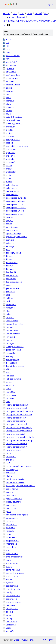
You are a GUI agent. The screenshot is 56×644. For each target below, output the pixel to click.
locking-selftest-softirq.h (17, 424)
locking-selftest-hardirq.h (17, 405)
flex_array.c (11, 279)
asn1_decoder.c (13, 75)
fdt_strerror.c (12, 263)
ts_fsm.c (10, 615)
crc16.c (9, 165)
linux (29, 13)
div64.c (9, 224)
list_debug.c (11, 395)
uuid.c (9, 628)
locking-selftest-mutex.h (17, 408)
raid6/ (9, 52)
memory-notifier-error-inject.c (19, 466)
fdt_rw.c (10, 259)
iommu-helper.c (13, 334)
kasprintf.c (11, 353)
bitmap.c (10, 101)
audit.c (9, 88)
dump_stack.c (12, 230)
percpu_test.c (12, 508)
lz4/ (8, 43)
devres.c (10, 217)
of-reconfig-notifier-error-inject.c (20, 486)
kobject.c (10, 376)
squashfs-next (17, 17)
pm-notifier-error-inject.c (17, 515)
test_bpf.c (10, 592)
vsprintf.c (10, 631)
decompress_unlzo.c (15, 211)
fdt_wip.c (10, 269)
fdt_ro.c (9, 256)
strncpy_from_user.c (15, 573)
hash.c (9, 301)
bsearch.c (10, 107)
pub (15, 13)
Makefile (10, 460)
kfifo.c (9, 369)
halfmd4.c (10, 298)
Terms (32, 640)
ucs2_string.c (12, 621)
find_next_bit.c (12, 275)
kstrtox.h (10, 385)
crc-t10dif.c (11, 162)
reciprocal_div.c (13, 541)
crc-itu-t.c (10, 159)
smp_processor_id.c (15, 557)
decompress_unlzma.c (16, 207)
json (51, 640)
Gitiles (16, 640)
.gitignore (10, 68)
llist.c (8, 402)
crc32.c (9, 169)
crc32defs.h (11, 172)
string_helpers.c (13, 570)
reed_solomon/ (13, 56)
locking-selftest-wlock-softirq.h (20, 440)
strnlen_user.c (12, 576)
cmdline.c (10, 136)
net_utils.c (10, 473)
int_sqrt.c (10, 317)
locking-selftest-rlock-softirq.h (19, 414)
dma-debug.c (12, 227)
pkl (5, 17)
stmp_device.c (12, 563)
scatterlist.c (11, 547)
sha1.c (9, 550)
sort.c (9, 560)
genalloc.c (11, 292)
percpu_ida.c (12, 505)
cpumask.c (11, 153)
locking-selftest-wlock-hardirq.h (20, 437)
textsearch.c (11, 605)
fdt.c (8, 249)
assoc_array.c (12, 78)
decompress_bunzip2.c (16, 198)
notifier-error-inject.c (15, 479)
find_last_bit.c (12, 272)
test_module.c (12, 599)
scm (22, 13)
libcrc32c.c (11, 392)
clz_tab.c (10, 133)
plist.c (9, 512)
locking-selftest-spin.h (16, 434)
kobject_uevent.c (14, 379)
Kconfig (9, 356)
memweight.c (12, 470)
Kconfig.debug (12, 359)
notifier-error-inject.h (15, 482)
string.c (9, 566)
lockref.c (10, 453)
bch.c (8, 98)
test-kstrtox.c (12, 586)
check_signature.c (14, 123)
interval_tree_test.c (14, 324)
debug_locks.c (12, 185)
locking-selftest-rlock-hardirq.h (19, 411)
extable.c (10, 243)
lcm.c (8, 389)
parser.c (10, 492)
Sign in (50, 4)
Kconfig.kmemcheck (15, 366)
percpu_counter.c (14, 502)
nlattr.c (9, 476)
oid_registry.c (12, 489)
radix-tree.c (11, 521)
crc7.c (9, 175)
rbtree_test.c (12, 537)
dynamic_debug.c (14, 233)
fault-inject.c (12, 246)
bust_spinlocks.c (13, 120)
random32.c (11, 524)
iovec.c (9, 340)
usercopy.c (11, 625)
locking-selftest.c (14, 450)
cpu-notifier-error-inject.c (17, 146)
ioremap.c (11, 337)
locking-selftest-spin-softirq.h (19, 431)
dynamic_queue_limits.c (16, 237)
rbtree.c (9, 534)
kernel (6, 13)
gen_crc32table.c (13, 288)
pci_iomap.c (11, 495)
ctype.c (9, 182)
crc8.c (9, 178)
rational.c (10, 531)
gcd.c (8, 285)
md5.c (9, 463)
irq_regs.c (10, 343)
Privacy (24, 640)
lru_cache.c (11, 456)
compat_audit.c (13, 140)
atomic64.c (11, 81)
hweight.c (10, 308)
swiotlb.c (10, 579)
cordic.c (9, 143)
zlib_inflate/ (11, 65)
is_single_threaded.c (15, 347)
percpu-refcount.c (14, 499)
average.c (10, 91)
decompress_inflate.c (15, 201)
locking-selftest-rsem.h (16, 421)
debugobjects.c (13, 188)
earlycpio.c (11, 240)
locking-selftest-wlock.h (16, 444)
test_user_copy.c (13, 602)
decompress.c (12, 195)
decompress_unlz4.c (15, 204)
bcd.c (8, 94)
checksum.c (11, 127)
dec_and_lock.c (13, 191)
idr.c (8, 311)
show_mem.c (12, 554)
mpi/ (8, 49)
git (46, 13)
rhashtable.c (11, 544)
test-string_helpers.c (15, 589)
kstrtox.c (10, 382)
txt (45, 640)
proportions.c (12, 518)
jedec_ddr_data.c (13, 350)
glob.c (9, 295)
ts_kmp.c (10, 618)
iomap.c (10, 327)
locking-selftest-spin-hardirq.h (19, 427)
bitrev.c (9, 104)
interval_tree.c (12, 321)
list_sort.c (10, 398)
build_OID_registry (14, 117)
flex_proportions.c (14, 282)
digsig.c (9, 221)
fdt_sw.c (10, 266)
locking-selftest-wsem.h (17, 447)
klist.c (9, 372)
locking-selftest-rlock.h (16, 418)
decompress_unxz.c (15, 214)
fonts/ (9, 39)
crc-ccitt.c (10, 156)
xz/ (7, 59)
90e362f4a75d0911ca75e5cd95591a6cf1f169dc (29, 21)
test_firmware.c (13, 596)
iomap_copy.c (12, 330)
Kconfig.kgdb (12, 363)
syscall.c (10, 583)
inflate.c (10, 314)
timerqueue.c (12, 608)
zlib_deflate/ (11, 62)
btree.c (9, 110)
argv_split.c (11, 72)
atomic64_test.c (13, 85)
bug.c (8, 114)
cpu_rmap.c (11, 149)
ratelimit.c (10, 528)
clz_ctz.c (10, 130)
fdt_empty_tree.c (13, 253)
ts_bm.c (9, 612)
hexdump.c (11, 305)
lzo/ (8, 46)
